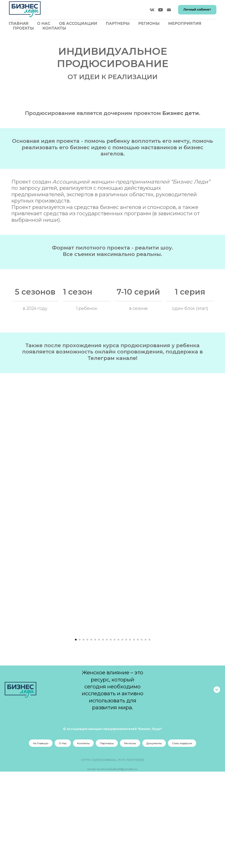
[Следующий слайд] (197, 681)
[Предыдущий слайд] (29, 681)
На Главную (41, 840)
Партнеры (118, 24)
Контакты (54, 28)
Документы (154, 840)
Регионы (130, 840)
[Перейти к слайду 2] (80, 736)
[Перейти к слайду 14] (126, 736)
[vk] (152, 10)
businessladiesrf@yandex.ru (117, 865)
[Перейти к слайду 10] (111, 736)
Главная (19, 24)
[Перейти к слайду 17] (138, 736)
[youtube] (161, 10)
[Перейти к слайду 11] (115, 736)
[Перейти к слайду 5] (91, 736)
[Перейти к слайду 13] (122, 736)
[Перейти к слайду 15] (130, 736)
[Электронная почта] (169, 10)
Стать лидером (182, 840)
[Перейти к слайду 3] (84, 736)
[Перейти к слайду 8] (103, 736)
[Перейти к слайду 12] (118, 736)
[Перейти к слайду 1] (76, 736)
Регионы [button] (149, 24)
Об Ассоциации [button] (78, 24)
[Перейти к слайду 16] (134, 736)
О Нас (44, 24)
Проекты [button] (23, 28)
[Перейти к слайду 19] (146, 736)
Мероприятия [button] (185, 24)
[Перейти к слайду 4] (87, 736)
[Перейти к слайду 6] (95, 736)
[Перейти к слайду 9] (107, 736)
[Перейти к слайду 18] (142, 736)
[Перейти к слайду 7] (99, 736)
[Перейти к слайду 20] (149, 736)
